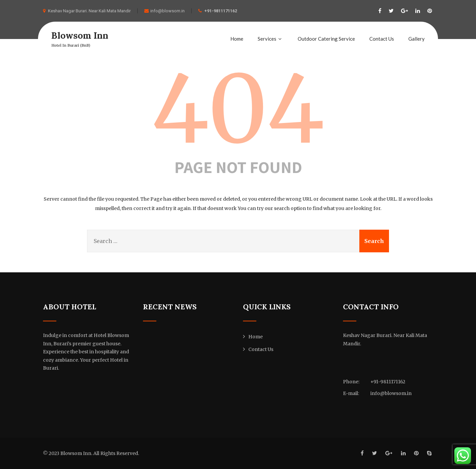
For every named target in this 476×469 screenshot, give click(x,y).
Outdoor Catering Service (326, 39)
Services (270, 39)
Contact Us (382, 39)
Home (237, 39)
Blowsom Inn (81, 35)
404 (238, 109)
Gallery (416, 39)
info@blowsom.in (164, 11)
